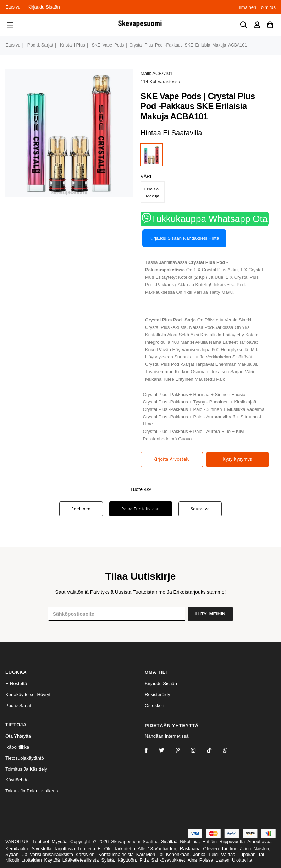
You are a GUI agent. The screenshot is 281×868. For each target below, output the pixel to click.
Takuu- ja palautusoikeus (32, 791)
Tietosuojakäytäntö (25, 758)
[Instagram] (182, 751)
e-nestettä (16, 683)
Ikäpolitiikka (17, 747)
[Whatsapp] (230, 751)
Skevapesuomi (126, 842)
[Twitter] (166, 751)
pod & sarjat (40, 45)
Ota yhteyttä (18, 736)
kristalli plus (73, 45)
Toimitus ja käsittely (26, 769)
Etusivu (13, 7)
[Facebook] (151, 751)
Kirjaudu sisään (44, 7)
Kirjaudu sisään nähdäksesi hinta (184, 238)
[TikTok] (214, 751)
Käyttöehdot (18, 780)
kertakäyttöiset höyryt (28, 695)
